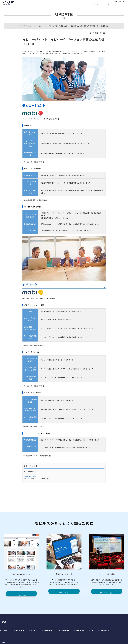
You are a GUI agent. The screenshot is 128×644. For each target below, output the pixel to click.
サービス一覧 (16, 636)
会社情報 (55, 636)
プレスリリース (29, 640)
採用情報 (93, 6)
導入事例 (47, 6)
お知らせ (65, 6)
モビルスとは (32, 6)
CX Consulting (16, 640)
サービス (39, 6)
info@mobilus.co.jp (30, 478)
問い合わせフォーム (112, 636)
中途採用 (75, 640)
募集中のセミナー (44, 636)
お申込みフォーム (111, 640)
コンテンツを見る (21, 597)
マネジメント (56, 640)
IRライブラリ (87, 640)
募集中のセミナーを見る (107, 594)
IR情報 (101, 6)
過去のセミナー (43, 640)
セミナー (71, 6)
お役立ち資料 (78, 6)
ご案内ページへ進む (64, 594)
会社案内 (85, 6)
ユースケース (56, 6)
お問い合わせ (112, 5)
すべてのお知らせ (29, 636)
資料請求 (122, 5)
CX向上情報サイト (119, 2)
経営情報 (86, 636)
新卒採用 (75, 636)
